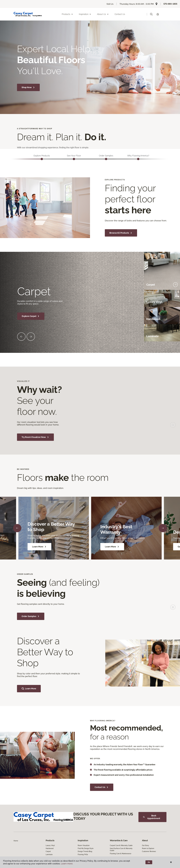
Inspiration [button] (85, 14)
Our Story (146, 845)
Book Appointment (152, 817)
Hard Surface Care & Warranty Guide (121, 849)
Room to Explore (148, 848)
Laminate (49, 854)
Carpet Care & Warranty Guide (121, 845)
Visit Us (110, 4)
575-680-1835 (170, 4)
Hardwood (50, 848)
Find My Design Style (86, 848)
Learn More (39, 547)
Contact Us (120, 14)
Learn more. (67, 864)
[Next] (163, 528)
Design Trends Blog (85, 851)
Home (16, 841)
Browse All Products (121, 233)
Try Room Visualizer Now (35, 437)
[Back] (17, 528)
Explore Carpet (31, 316)
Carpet (48, 851)
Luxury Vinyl (50, 845)
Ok (149, 862)
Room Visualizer (84, 845)
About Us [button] (103, 14)
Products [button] (67, 14)
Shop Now (28, 87)
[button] (151, 14)
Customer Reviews (149, 851)
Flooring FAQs (83, 854)
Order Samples (31, 616)
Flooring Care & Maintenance (121, 854)
